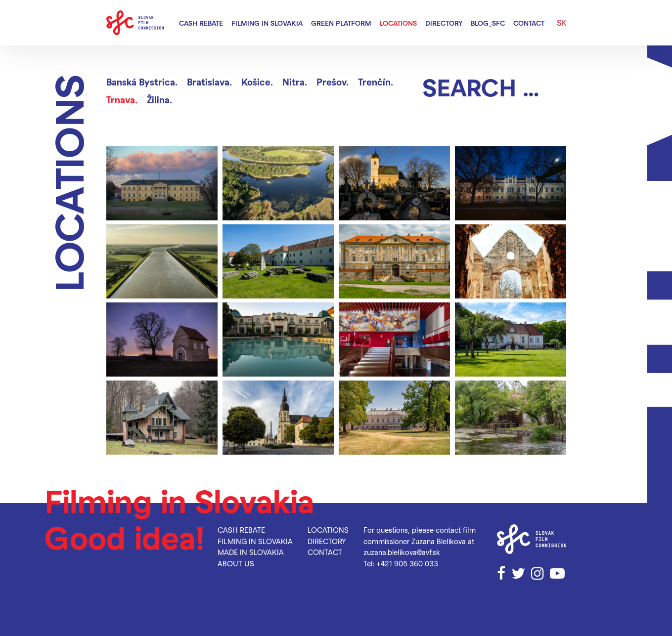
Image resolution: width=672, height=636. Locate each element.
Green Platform (341, 23)
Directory (444, 23)
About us (236, 563)
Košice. (257, 82)
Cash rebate (201, 23)
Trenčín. (376, 82)
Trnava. (122, 100)
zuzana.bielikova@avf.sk (402, 552)
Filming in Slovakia (267, 23)
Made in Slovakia (251, 552)
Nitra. (295, 82)
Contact (529, 23)
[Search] (494, 87)
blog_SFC (488, 23)
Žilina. (159, 100)
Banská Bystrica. (142, 82)
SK (561, 22)
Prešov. (333, 82)
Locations (398, 23)
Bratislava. (209, 82)
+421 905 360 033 (407, 563)
